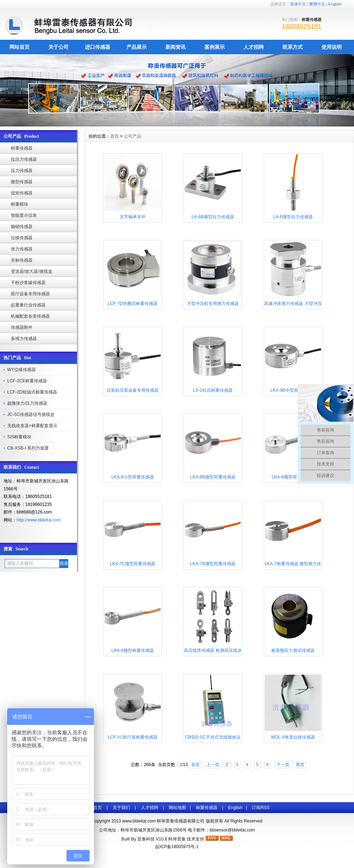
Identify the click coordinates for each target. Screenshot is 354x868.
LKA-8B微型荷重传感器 (213, 477)
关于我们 (121, 808)
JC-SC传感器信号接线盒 (31, 414)
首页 (115, 136)
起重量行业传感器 (28, 305)
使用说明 (332, 47)
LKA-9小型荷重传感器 (132, 477)
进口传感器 (98, 47)
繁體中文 (317, 4)
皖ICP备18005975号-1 (177, 847)
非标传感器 (22, 260)
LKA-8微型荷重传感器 (293, 477)
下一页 (283, 765)
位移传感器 (22, 238)
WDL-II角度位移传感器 (293, 737)
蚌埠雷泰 (177, 839)
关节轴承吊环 (133, 217)
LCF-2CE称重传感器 (27, 381)
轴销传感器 (22, 227)
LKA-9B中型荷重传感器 (293, 390)
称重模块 (20, 204)
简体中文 (298, 4)
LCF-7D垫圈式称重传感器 (133, 304)
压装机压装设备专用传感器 (133, 390)
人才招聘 (254, 47)
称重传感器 (22, 148)
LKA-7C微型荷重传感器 (133, 564)
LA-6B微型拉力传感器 (213, 217)
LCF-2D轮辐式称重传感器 (32, 392)
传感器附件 (22, 327)
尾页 (300, 765)
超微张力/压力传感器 (27, 403)
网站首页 (20, 47)
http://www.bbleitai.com (39, 520)
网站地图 (177, 808)
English (335, 4)
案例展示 (215, 47)
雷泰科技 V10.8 (153, 839)
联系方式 (293, 47)
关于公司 (59, 47)
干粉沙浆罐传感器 (28, 283)
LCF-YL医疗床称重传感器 (132, 737)
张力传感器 (22, 249)
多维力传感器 (24, 339)
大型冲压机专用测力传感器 (213, 304)
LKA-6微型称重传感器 (132, 650)
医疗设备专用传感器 (30, 294)
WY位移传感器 (21, 370)
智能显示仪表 (24, 215)
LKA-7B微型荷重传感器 (213, 564)
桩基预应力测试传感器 (293, 650)
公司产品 (133, 136)
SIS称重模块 (19, 437)
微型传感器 (22, 182)
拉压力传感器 (24, 159)
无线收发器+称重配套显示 (32, 426)
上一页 (213, 765)
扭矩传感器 (22, 193)
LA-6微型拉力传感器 (293, 217)
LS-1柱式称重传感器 (213, 390)
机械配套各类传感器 (30, 316)
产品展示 (137, 47)
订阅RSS (261, 808)
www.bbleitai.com (139, 821)
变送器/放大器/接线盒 (32, 271)
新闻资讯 (176, 47)
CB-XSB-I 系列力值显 (28, 448)
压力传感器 (22, 171)
